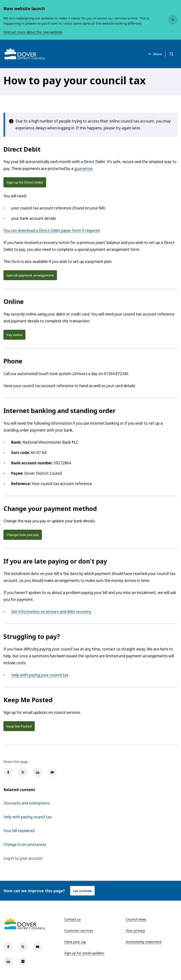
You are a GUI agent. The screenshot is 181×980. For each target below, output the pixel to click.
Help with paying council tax (28, 817)
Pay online (14, 335)
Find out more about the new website (33, 32)
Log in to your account (23, 858)
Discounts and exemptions (27, 803)
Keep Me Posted (19, 726)
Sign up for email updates (84, 953)
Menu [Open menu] (154, 54)
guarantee (83, 169)
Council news (136, 919)
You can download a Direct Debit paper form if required (52, 230)
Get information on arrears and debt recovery (51, 612)
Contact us (72, 919)
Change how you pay (23, 535)
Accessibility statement (144, 942)
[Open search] (172, 54)
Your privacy (135, 930)
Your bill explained (19, 831)
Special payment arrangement (30, 275)
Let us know (82, 891)
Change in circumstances (25, 844)
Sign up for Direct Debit (25, 182)
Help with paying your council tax (40, 675)
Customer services (79, 930)
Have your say (75, 942)
